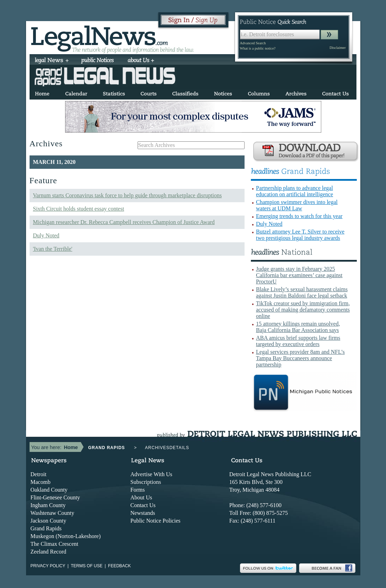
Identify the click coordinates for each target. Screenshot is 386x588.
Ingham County (48, 505)
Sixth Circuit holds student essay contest (79, 209)
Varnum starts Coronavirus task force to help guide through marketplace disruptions (128, 195)
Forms (138, 490)
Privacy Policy (48, 566)
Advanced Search (253, 43)
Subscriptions (146, 482)
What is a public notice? (258, 48)
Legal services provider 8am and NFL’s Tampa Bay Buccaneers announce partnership (300, 358)
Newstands (143, 513)
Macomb (41, 482)
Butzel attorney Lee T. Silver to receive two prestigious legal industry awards (300, 235)
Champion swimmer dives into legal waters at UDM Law (297, 205)
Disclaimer (337, 48)
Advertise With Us (151, 474)
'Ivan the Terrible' (53, 249)
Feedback (119, 566)
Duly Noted (46, 235)
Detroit (39, 474)
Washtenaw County (52, 513)
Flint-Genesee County (55, 497)
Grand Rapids (46, 528)
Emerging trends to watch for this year (299, 216)
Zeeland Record (49, 552)
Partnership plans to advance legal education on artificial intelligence (295, 191)
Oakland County (49, 490)
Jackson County (49, 521)
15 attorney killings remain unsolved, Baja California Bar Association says (298, 327)
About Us (141, 497)
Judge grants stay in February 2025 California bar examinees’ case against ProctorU (299, 275)
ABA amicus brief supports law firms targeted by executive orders (298, 341)
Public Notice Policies (156, 521)
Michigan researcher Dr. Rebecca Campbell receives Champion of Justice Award (124, 222)
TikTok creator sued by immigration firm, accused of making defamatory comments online (303, 310)
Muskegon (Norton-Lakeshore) (66, 536)
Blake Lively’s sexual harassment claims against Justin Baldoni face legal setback (302, 292)
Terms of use (87, 566)
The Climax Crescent (55, 544)
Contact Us (143, 505)
